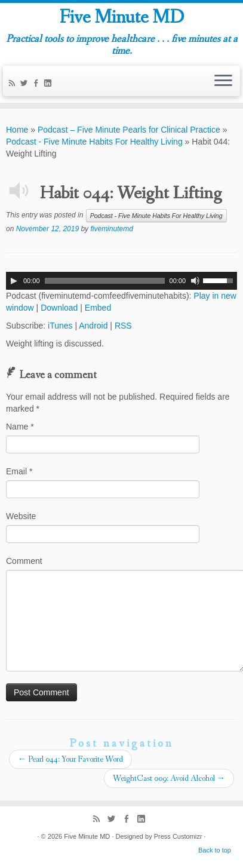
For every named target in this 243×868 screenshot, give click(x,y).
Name (20, 427)
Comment (24, 561)
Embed (98, 308)
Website (21, 516)
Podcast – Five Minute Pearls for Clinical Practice (129, 130)
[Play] (14, 281)
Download (59, 308)
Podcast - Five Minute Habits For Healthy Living (94, 142)
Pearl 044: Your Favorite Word (70, 759)
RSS (123, 326)
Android (93, 326)
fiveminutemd (111, 229)
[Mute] (195, 281)
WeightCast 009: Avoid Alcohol (169, 778)
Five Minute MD (121, 18)
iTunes (60, 326)
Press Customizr (178, 836)
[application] (121, 281)
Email (19, 471)
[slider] (105, 281)
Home (17, 130)
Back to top (215, 850)
